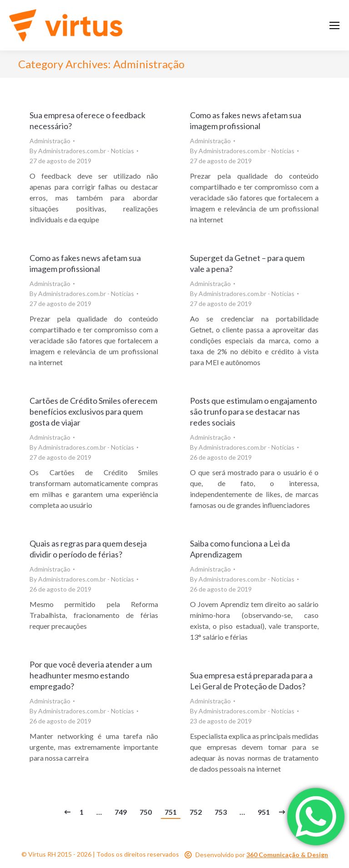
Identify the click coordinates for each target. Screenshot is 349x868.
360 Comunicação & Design (287, 855)
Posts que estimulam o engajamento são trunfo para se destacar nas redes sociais (253, 411)
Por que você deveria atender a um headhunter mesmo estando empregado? (91, 675)
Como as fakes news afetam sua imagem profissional (246, 120)
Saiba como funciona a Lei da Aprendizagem (240, 549)
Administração (50, 141)
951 (264, 812)
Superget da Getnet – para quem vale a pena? (247, 263)
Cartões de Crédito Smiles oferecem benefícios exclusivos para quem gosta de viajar (93, 411)
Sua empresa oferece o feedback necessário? (87, 120)
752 (196, 812)
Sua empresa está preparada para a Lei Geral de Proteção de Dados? (251, 681)
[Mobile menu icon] (334, 25)
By (82, 151)
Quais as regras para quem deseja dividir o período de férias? (88, 549)
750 (146, 812)
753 (221, 812)
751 (171, 812)
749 (121, 812)
